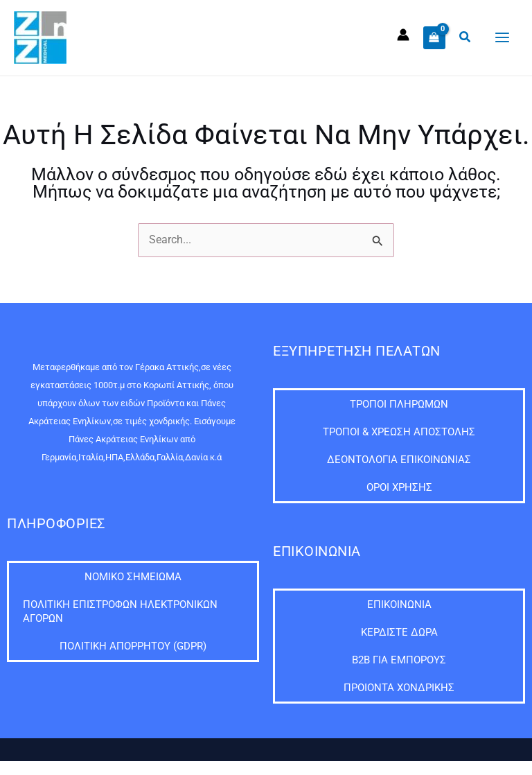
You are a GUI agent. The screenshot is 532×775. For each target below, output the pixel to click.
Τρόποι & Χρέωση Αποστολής (399, 432)
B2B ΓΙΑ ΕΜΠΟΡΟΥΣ (399, 660)
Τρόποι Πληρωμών (399, 404)
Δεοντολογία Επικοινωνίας (399, 460)
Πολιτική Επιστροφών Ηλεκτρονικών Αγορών (120, 611)
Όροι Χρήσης (399, 487)
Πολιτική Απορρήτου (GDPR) (133, 646)
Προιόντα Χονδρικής (399, 688)
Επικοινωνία (399, 604)
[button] (465, 37)
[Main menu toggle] (502, 38)
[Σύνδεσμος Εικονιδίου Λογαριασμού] (403, 35)
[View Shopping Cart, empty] (434, 37)
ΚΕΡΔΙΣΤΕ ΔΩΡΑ (399, 632)
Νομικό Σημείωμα (133, 577)
